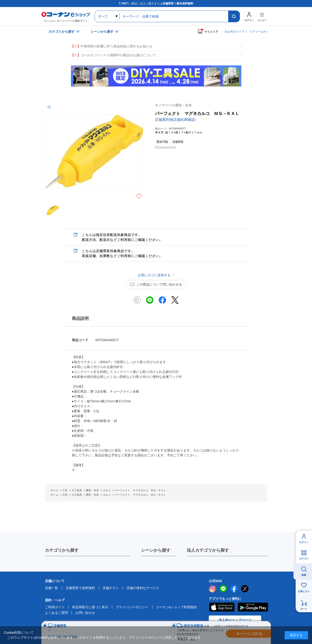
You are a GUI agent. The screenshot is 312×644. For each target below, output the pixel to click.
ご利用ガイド (55, 607)
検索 (304, 575)
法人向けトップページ (235, 620)
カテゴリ (304, 559)
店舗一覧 (51, 588)
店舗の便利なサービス (143, 588)
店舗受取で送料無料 (80, 588)
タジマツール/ (173, 105)
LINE (223, 589)
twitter (245, 589)
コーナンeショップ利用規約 (176, 607)
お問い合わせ (85, 613)
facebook (234, 589)
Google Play (253, 607)
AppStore (222, 607)
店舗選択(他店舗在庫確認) (175, 120)
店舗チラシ (111, 588)
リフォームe (257, 32)
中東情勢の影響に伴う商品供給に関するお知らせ (112, 46)
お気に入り (304, 591)
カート (304, 609)
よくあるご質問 (56, 613)
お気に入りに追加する (139, 196)
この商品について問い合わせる (159, 284)
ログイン (304, 542)
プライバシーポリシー (132, 607)
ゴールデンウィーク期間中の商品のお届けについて (113, 55)
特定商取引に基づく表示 (90, 607)
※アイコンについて (165, 147)
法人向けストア (235, 32)
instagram (213, 589)
